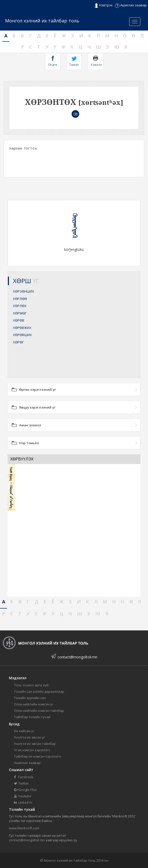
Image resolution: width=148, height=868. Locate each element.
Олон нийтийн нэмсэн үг (34, 704)
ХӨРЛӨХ (20, 306)
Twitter (21, 783)
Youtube (23, 796)
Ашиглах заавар (131, 5)
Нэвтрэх (104, 5)
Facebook (24, 777)
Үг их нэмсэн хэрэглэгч (32, 750)
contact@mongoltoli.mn (77, 657)
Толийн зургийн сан (30, 698)
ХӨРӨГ (18, 342)
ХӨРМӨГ (20, 313)
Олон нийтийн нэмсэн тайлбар (39, 711)
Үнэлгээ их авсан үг (30, 737)
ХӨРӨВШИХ (22, 335)
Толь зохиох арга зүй (31, 685)
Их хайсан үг (24, 731)
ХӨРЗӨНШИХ (24, 291)
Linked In (23, 802)
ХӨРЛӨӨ (20, 299)
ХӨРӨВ (19, 320)
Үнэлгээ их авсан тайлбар (35, 744)
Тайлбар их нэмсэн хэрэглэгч (37, 756)
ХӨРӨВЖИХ (22, 328)
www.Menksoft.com (24, 828)
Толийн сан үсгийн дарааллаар (39, 691)
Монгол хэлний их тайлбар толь (42, 21)
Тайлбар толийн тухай (32, 717)
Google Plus (25, 790)
